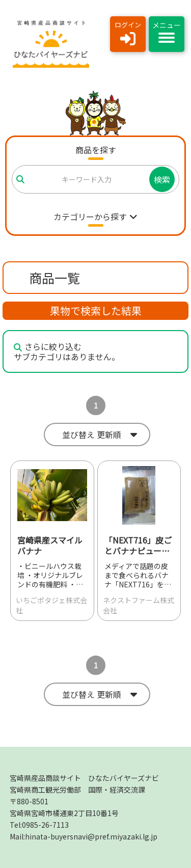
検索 (162, 179)
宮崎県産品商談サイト (84, 778)
